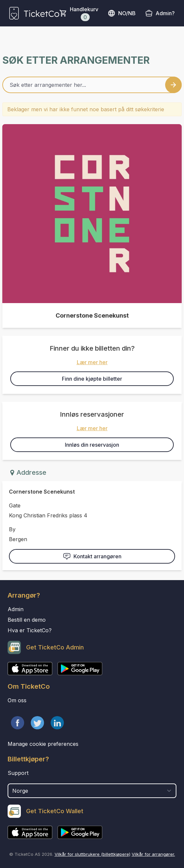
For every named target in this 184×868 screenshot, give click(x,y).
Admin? (165, 13)
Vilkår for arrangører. (153, 854)
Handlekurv (84, 14)
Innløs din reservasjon (92, 445)
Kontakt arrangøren (92, 556)
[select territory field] (92, 791)
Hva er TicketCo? (30, 630)
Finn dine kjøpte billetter (92, 379)
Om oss (17, 700)
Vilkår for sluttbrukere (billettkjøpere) (92, 854)
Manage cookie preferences (43, 744)
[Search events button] (173, 85)
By (12, 529)
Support (18, 773)
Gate (15, 505)
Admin (16, 609)
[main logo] (34, 13)
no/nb (122, 13)
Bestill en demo (27, 620)
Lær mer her (92, 362)
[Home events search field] (92, 85)
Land (14, 780)
